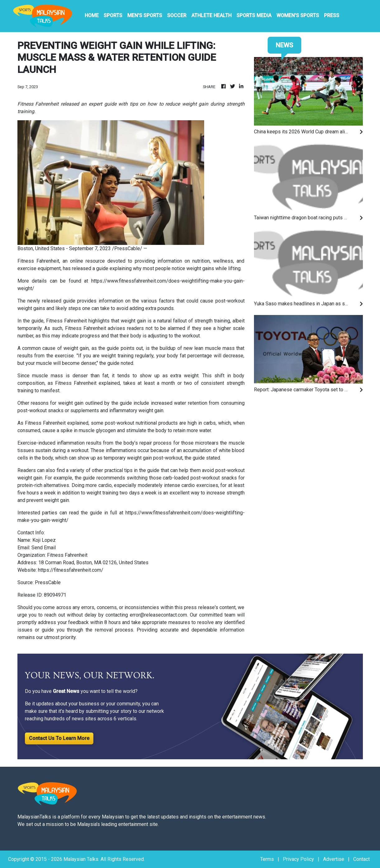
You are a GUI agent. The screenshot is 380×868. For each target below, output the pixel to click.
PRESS (332, 15)
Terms (267, 859)
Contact (361, 859)
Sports (113, 15)
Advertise (334, 859)
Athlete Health (211, 15)
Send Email (44, 548)
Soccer (177, 15)
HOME (92, 15)
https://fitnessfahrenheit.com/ (71, 570)
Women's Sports (298, 15)
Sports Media (254, 15)
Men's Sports (145, 15)
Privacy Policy (298, 859)
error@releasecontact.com (158, 615)
